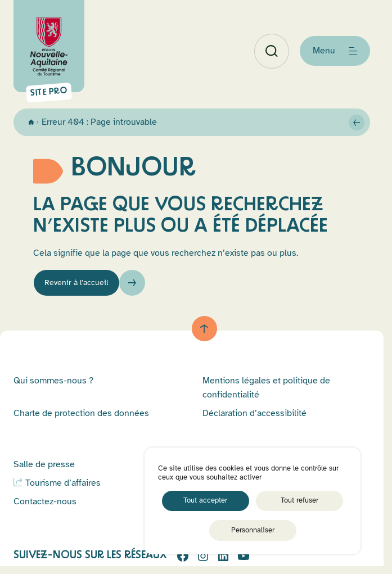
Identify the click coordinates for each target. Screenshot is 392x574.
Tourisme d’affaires (63, 488)
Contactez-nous (45, 507)
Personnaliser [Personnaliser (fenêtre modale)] (253, 530)
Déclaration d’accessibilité (254, 418)
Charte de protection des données (81, 418)
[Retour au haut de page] (204, 334)
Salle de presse (44, 469)
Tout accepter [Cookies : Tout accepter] (205, 500)
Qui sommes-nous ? (53, 386)
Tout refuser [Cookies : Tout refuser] (299, 500)
